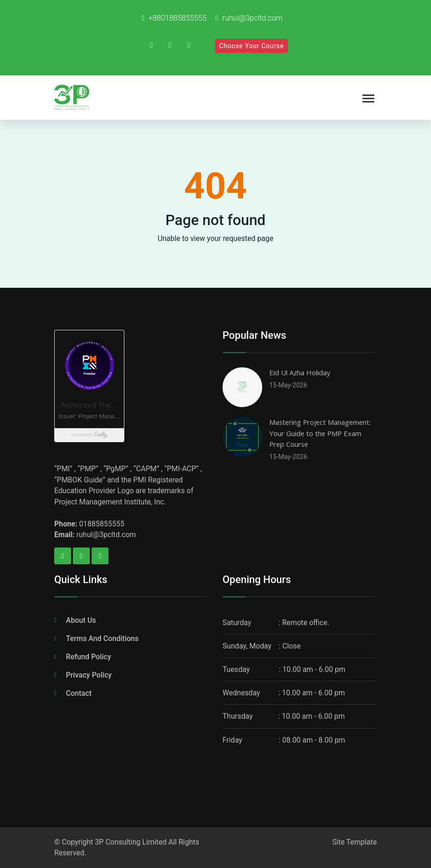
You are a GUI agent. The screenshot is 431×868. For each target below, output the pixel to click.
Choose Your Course (252, 46)
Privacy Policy (89, 675)
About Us (81, 620)
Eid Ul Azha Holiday (300, 372)
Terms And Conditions (102, 638)
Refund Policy (89, 657)
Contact (79, 693)
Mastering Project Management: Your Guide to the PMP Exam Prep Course (320, 433)
